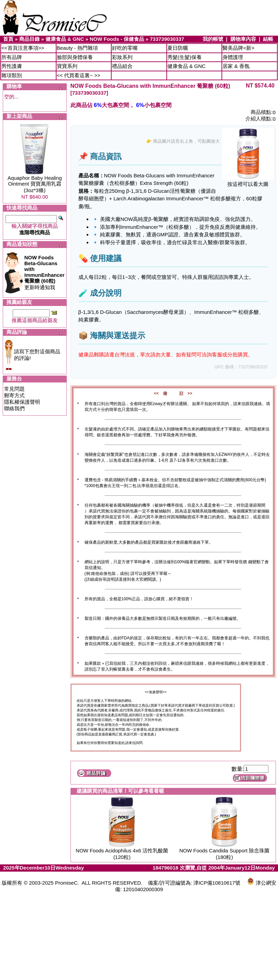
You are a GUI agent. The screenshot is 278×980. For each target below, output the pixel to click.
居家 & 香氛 (236, 66)
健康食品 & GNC (65, 39)
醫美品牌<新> (238, 48)
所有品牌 (12, 57)
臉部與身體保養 (75, 57)
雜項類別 (12, 75)
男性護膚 (12, 66)
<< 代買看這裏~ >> (79, 75)
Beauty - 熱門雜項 (77, 48)
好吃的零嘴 (125, 48)
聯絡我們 (14, 408)
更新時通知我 (45, 272)
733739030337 (167, 39)
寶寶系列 (67, 66)
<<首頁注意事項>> (23, 48)
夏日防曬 (178, 48)
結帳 (268, 39)
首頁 (8, 39)
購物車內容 (243, 39)
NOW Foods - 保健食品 (117, 39)
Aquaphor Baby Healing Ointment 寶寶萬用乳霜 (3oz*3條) (35, 184)
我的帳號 (213, 39)
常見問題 (14, 389)
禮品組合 (122, 66)
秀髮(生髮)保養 (185, 57)
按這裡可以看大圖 (248, 182)
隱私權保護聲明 (22, 402)
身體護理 (233, 57)
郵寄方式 (14, 395)
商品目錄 (29, 39)
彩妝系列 (122, 57)
